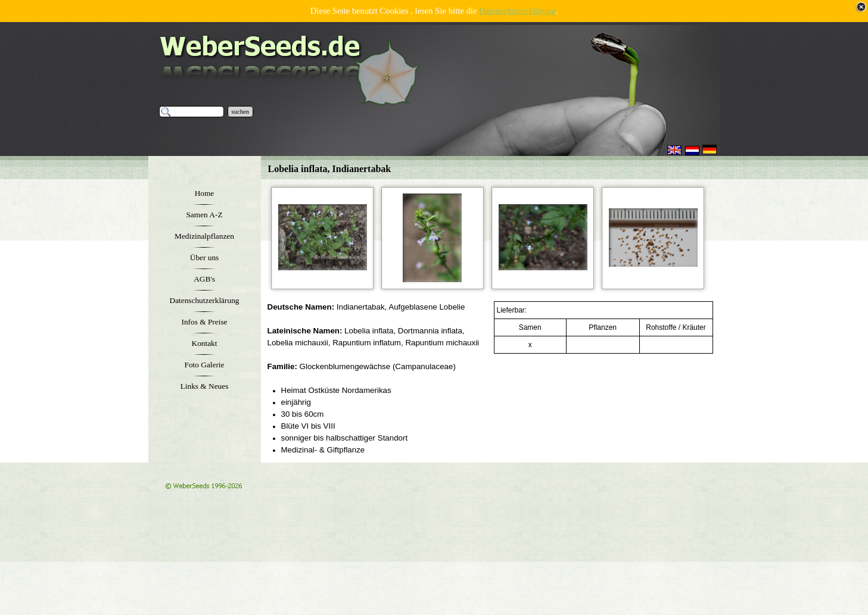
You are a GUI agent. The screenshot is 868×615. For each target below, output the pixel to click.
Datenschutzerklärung (517, 11)
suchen (241, 112)
